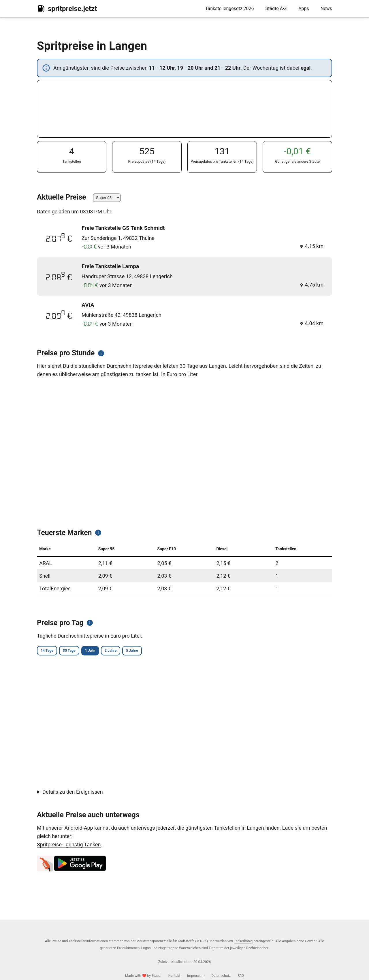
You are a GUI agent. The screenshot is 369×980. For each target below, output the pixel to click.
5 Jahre (167, 651)
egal (306, 68)
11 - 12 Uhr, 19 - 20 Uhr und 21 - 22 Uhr (195, 68)
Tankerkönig (243, 941)
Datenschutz (221, 976)
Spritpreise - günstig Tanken (69, 845)
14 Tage (51, 651)
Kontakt (174, 976)
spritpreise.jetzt (67, 8)
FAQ (241, 976)
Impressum (196, 976)
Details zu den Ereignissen (73, 793)
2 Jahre (138, 651)
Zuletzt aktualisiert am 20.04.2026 (184, 962)
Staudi (157, 976)
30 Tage (81, 651)
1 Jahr (110, 651)
